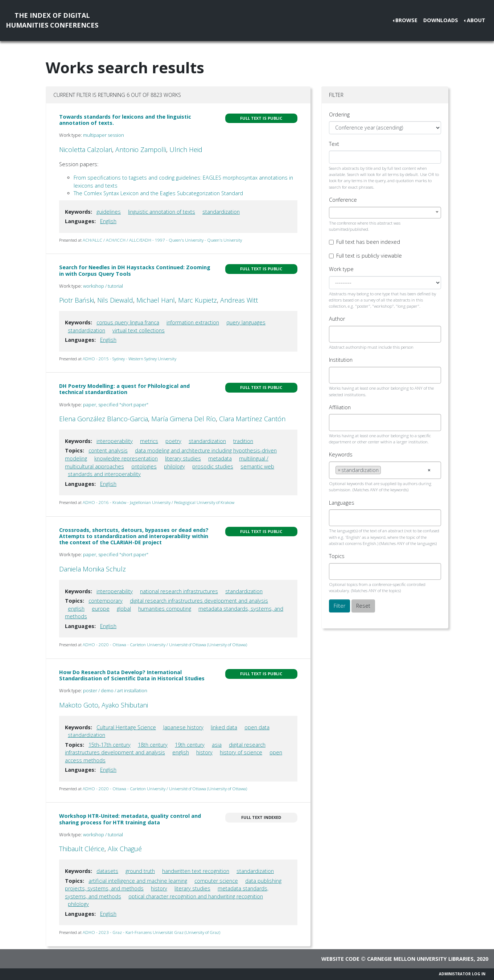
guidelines (109, 212)
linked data (224, 727)
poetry (173, 441)
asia (217, 745)
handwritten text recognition (196, 871)
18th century (153, 745)
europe (101, 609)
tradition (243, 441)
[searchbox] (337, 334)
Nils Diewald (115, 300)
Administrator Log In (462, 974)
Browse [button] (406, 20)
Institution (341, 360)
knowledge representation (126, 458)
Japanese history (183, 727)
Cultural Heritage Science (126, 727)
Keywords (341, 454)
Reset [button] (363, 606)
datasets (107, 871)
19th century (190, 745)
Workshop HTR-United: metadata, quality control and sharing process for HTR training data (130, 819)
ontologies (144, 466)
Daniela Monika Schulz (92, 569)
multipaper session (104, 135)
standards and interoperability (104, 474)
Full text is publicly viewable (369, 256)
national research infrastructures (179, 591)
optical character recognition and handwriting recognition (196, 896)
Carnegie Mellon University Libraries (420, 959)
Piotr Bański (77, 300)
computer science (216, 881)
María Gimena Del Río (184, 419)
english (76, 609)
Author (337, 319)
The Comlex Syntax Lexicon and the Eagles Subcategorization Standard (158, 193)
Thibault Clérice (82, 849)
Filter (339, 606)
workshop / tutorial (103, 286)
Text (334, 144)
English (108, 221)
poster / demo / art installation (115, 690)
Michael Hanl (156, 300)
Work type (341, 269)
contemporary (106, 601)
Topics (337, 556)
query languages (246, 322)
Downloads (441, 20)
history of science (241, 752)
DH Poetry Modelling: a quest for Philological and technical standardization (124, 389)
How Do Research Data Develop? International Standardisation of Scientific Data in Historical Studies (132, 675)
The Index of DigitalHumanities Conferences (52, 20)
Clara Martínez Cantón (252, 419)
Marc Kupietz (197, 300)
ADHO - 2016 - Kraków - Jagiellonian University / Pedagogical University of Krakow (159, 502)
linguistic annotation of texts (162, 212)
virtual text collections (139, 330)
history (204, 752)
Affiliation (340, 407)
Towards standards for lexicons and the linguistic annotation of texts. (125, 120)
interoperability (115, 441)
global (124, 609)
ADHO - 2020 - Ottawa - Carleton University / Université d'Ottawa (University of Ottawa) (165, 645)
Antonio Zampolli (141, 149)
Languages (342, 503)
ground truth (140, 871)
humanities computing (165, 609)
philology (174, 466)
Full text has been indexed (368, 242)
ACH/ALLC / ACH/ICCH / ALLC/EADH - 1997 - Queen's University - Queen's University (162, 240)
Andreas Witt (239, 300)
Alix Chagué (125, 849)
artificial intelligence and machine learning (138, 881)
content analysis (108, 450)
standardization (221, 212)
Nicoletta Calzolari (86, 149)
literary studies (183, 458)
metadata (220, 458)
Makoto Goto (79, 705)
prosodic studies (213, 466)
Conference (343, 200)
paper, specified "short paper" (116, 405)
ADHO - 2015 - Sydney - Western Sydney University (129, 359)
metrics (149, 441)
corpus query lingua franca (128, 322)
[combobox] (385, 213)
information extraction (193, 322)
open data (257, 727)
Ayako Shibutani (125, 705)
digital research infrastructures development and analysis (199, 601)
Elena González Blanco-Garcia (104, 419)
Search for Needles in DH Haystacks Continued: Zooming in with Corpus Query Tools (135, 270)
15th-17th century (110, 745)
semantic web (257, 466)
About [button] (476, 20)
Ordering (339, 114)
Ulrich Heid (186, 149)
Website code (340, 959)
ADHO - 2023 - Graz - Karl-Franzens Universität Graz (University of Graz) (151, 932)
